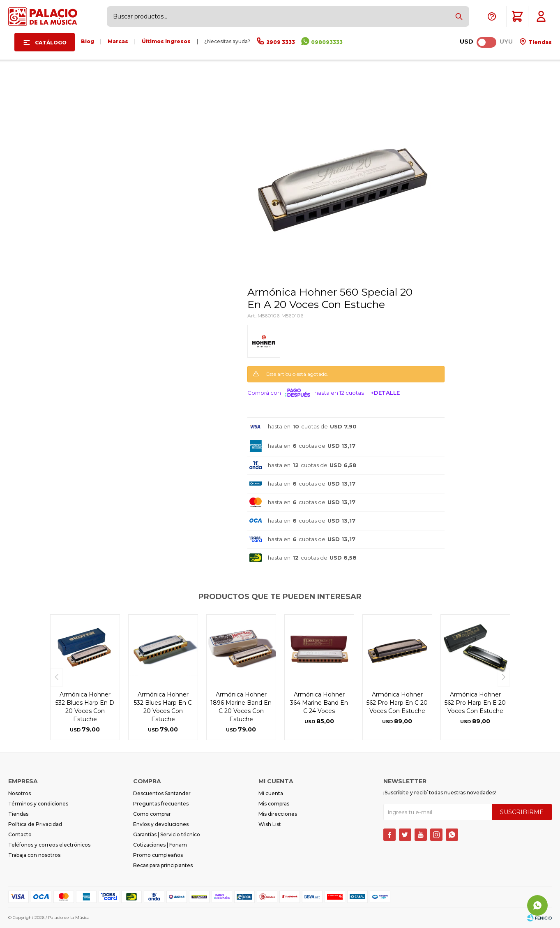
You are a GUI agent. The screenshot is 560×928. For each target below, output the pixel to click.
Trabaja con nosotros (34, 855)
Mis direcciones (278, 814)
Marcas (118, 41)
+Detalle (385, 393)
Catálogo (51, 43)
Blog (88, 41)
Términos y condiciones (38, 804)
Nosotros (20, 793)
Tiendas (539, 42)
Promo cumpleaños (158, 855)
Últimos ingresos (166, 41)
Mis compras (274, 804)
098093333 (327, 42)
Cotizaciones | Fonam (160, 845)
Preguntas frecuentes (161, 804)
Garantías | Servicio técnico (167, 834)
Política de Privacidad (35, 824)
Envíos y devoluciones (161, 824)
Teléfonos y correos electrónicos (49, 845)
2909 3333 (281, 42)
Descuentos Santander (162, 793)
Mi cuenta (271, 793)
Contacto (20, 834)
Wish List (270, 824)
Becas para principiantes (163, 865)
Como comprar (152, 814)
